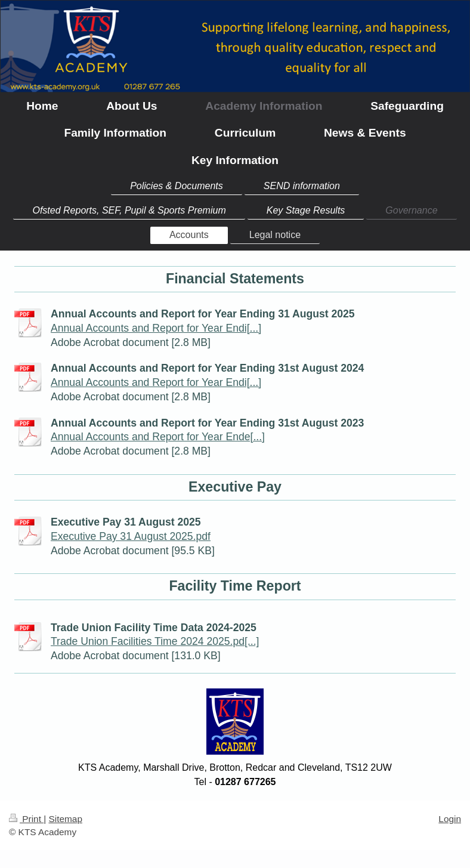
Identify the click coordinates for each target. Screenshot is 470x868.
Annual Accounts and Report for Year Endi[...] (156, 328)
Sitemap (65, 819)
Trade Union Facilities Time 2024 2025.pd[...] (155, 641)
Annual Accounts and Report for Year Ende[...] (158, 437)
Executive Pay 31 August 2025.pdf (131, 536)
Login (450, 819)
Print (26, 819)
